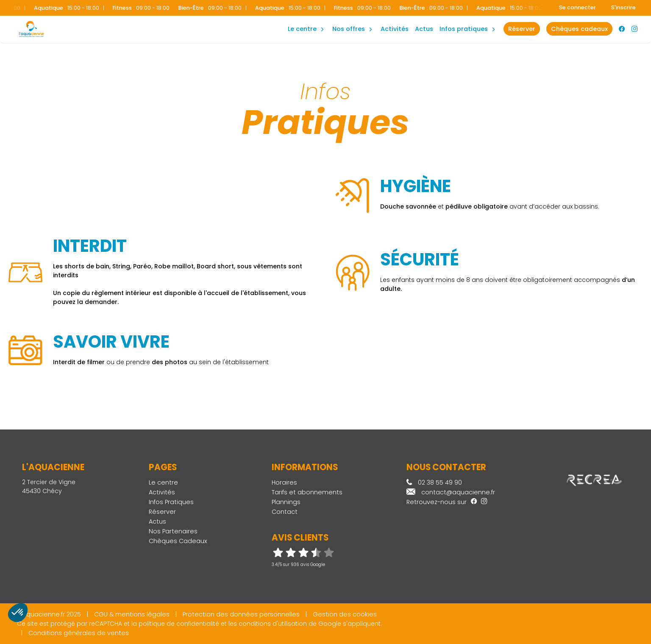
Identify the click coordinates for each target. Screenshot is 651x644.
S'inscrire (623, 7)
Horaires (284, 482)
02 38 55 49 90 (434, 482)
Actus (424, 29)
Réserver (162, 512)
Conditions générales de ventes (79, 633)
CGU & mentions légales (132, 614)
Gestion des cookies (345, 614)
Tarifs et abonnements (307, 492)
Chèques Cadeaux (178, 541)
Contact (285, 512)
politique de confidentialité (179, 624)
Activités (395, 29)
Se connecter (577, 7)
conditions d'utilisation (273, 624)
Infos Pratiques (464, 29)
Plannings (286, 502)
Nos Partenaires (173, 531)
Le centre (163, 482)
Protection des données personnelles (241, 614)
